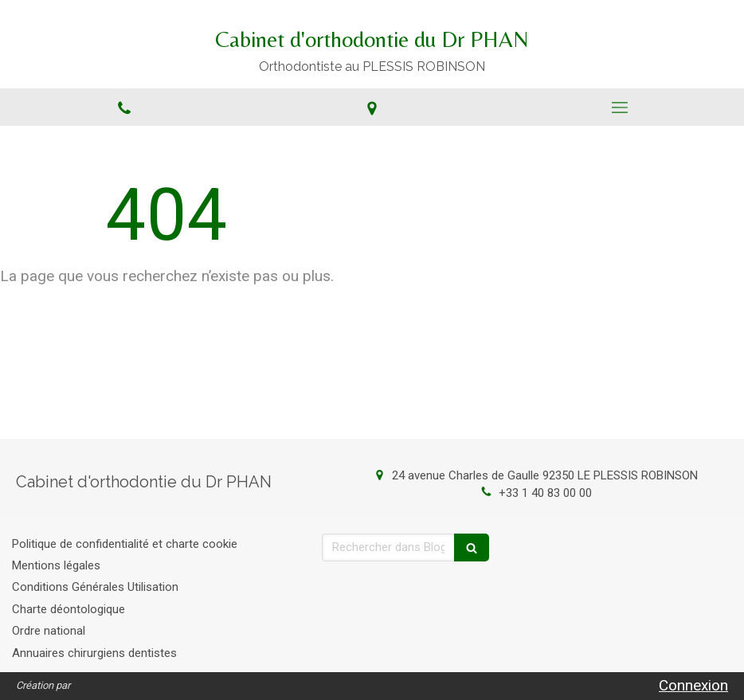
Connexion (693, 685)
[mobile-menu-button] (620, 108)
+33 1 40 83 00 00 (545, 493)
